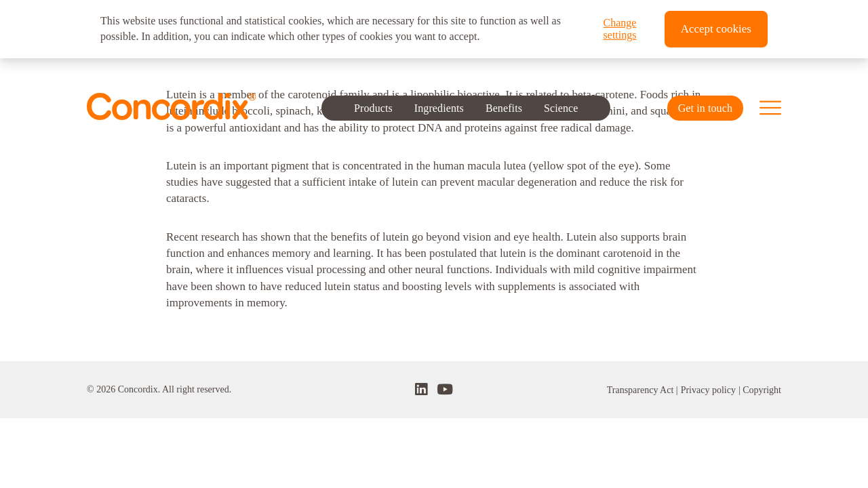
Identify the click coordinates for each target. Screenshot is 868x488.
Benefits (504, 107)
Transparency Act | (643, 390)
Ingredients (438, 107)
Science (561, 107)
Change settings (620, 29)
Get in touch (705, 108)
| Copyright (760, 390)
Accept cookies (716, 29)
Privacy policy (708, 390)
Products (373, 107)
